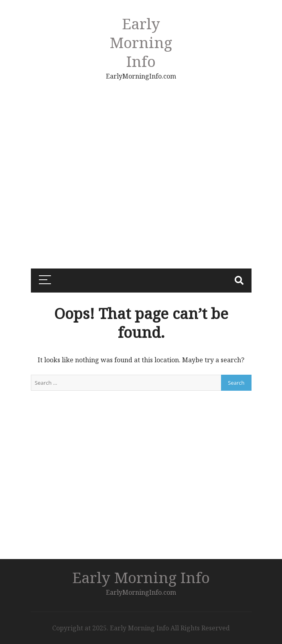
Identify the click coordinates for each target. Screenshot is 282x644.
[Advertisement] (66, 134)
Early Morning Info (141, 42)
